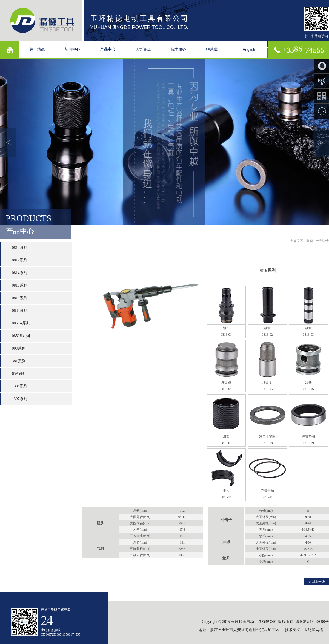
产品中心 (108, 49)
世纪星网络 (314, 630)
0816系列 (20, 285)
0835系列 (20, 311)
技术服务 (178, 49)
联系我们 (214, 49)
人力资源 (143, 49)
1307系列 (20, 399)
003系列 (19, 348)
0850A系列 (21, 323)
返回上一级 (317, 582)
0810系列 (20, 248)
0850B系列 (21, 336)
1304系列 (20, 386)
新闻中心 (72, 49)
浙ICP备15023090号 (313, 622)
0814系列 (20, 273)
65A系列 (19, 374)
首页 (310, 241)
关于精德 (37, 49)
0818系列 (20, 298)
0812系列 (20, 260)
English (249, 50)
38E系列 (19, 361)
